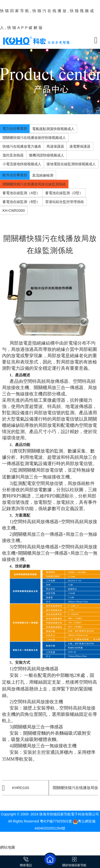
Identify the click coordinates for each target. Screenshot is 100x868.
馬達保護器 (55, 146)
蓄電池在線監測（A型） (21, 193)
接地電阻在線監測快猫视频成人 (71, 164)
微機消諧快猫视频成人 (46, 155)
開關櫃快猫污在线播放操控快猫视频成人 (34, 138)
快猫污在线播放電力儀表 (22, 146)
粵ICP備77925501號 (56, 821)
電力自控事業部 (15, 129)
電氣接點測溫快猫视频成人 (53, 129)
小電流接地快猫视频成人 (22, 164)
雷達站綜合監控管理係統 (65, 202)
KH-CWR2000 (14, 211)
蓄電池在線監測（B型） (21, 202)
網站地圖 (8, 847)
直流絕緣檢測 (43, 175)
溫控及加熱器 (13, 155)
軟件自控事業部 (15, 175)
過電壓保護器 (80, 146)
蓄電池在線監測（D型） (64, 193)
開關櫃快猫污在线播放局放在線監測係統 (34, 184)
